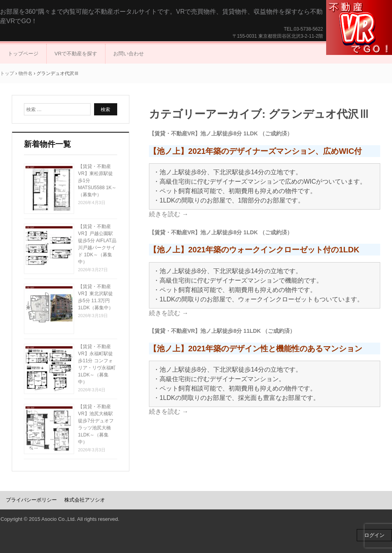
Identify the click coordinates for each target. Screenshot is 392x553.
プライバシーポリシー (31, 500)
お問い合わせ (129, 54)
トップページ (23, 54)
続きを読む (169, 214)
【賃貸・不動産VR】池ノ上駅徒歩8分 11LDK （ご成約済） (222, 331)
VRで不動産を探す (76, 54)
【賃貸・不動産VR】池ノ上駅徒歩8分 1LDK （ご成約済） (221, 133)
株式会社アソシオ (85, 500)
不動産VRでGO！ (359, 27)
